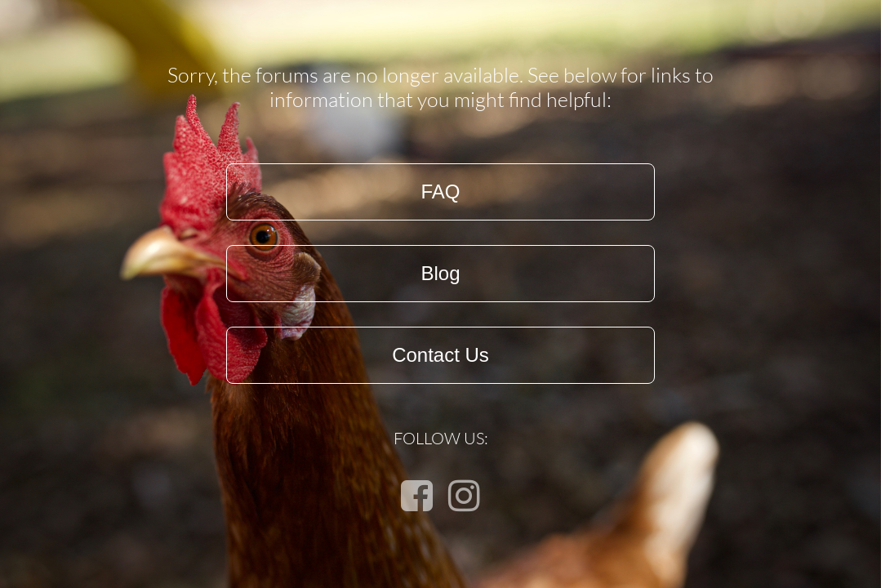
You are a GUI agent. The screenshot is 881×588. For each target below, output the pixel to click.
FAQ (440, 192)
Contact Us (440, 355)
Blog (440, 273)
